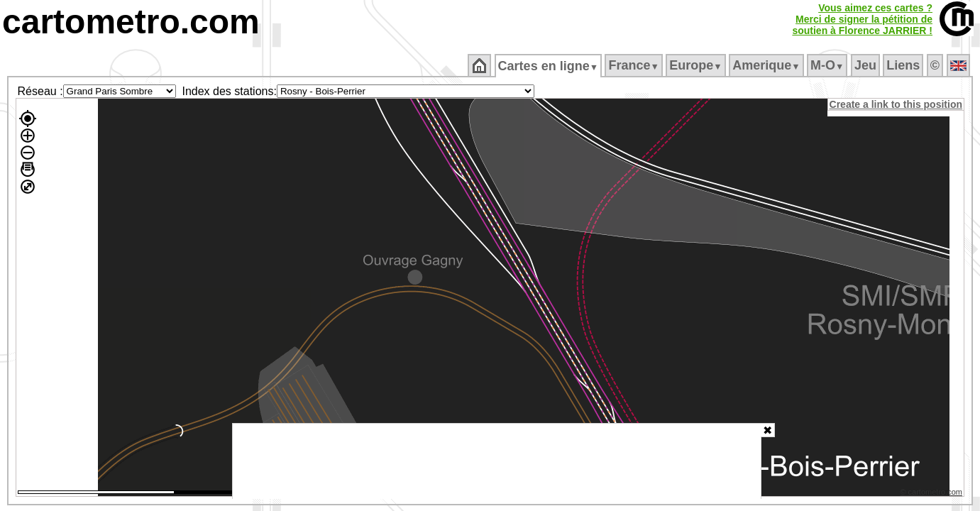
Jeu (866, 65)
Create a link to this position (897, 104)
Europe (697, 65)
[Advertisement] (497, 461)
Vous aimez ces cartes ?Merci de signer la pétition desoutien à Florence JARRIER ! (862, 19)
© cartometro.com (932, 494)
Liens (904, 65)
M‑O (828, 65)
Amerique (767, 65)
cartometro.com (131, 22)
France (635, 65)
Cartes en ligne (549, 66)
